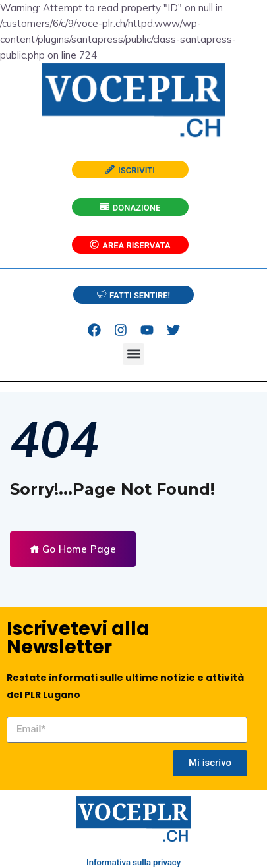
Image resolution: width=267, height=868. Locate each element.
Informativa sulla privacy (133, 862)
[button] (133, 354)
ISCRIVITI (130, 170)
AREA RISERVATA (130, 245)
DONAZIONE (131, 208)
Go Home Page (73, 549)
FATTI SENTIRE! (133, 295)
